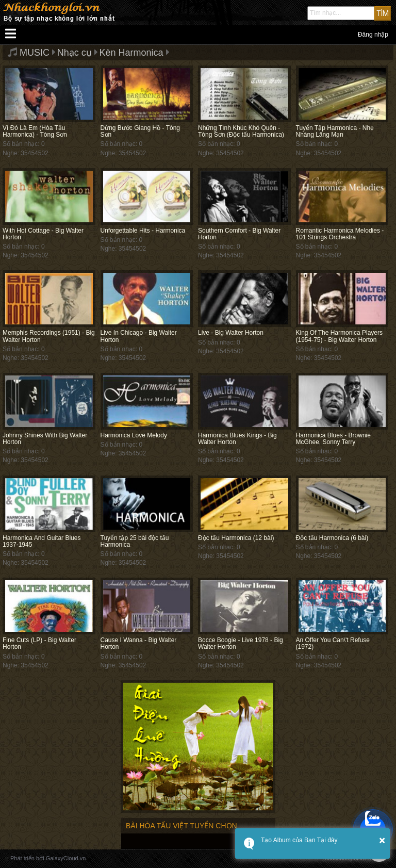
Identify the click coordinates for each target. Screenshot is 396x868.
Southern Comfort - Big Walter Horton (239, 234)
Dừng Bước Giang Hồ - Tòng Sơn (141, 131)
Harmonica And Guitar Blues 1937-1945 (42, 541)
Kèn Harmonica (131, 53)
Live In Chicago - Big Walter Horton (139, 336)
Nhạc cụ (75, 53)
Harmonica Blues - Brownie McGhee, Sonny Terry (333, 439)
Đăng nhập (373, 35)
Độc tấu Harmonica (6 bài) (332, 538)
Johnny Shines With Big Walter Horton (45, 439)
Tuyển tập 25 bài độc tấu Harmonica (135, 541)
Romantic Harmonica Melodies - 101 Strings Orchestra (340, 234)
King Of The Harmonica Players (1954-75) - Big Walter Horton (340, 336)
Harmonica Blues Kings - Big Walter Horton (237, 439)
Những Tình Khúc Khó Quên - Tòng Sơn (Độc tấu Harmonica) (241, 131)
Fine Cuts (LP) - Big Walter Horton (39, 643)
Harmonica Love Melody (134, 435)
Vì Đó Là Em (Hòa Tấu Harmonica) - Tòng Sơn (35, 131)
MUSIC (35, 53)
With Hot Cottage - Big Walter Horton (43, 234)
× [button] (382, 840)
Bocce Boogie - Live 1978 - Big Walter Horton (241, 643)
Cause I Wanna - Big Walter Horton (139, 643)
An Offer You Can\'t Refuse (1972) (333, 643)
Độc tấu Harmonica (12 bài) (236, 538)
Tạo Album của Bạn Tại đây (299, 840)
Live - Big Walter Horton (231, 333)
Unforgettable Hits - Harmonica (143, 231)
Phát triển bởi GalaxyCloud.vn (48, 858)
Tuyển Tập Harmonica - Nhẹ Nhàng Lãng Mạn (335, 131)
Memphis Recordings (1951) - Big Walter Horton (49, 336)
